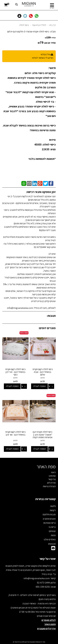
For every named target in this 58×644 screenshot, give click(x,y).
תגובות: (51, 316)
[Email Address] (53, 549)
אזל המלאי (46, 54)
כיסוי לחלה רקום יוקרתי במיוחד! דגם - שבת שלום (43, 372)
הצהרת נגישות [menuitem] (49, 486)
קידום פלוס (25, 642)
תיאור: (52, 68)
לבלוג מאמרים (49, 620)
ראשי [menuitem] (53, 472)
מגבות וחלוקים (49, 514)
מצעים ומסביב (49, 519)
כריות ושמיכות (49, 523)
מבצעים (52, 544)
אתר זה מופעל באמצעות (29, 642)
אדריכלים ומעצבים (46, 629)
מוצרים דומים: (47, 328)
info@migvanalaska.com (37, 578)
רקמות (53, 510)
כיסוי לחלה (24, 25)
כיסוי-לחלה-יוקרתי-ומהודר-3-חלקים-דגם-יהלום (28, 32)
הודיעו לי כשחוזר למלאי (43, 58)
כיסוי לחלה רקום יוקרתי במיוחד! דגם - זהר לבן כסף (15, 372)
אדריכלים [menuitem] (51, 483)
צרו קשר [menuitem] (52, 479)
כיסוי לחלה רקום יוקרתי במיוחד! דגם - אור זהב (15, 433)
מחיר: (50, 38)
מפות (53, 535)
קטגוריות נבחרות (45, 499)
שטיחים (52, 531)
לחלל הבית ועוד (39, 25)
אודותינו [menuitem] (52, 476)
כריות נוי (52, 527)
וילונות (53, 506)
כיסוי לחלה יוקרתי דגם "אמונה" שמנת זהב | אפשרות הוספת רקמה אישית (43, 436)
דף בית (53, 25)
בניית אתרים (17, 642)
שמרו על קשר (47, 559)
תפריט (52, 8)
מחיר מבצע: (50, 43)
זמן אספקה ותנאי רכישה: (41, 192)
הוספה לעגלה (39, 386)
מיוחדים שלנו (50, 539)
